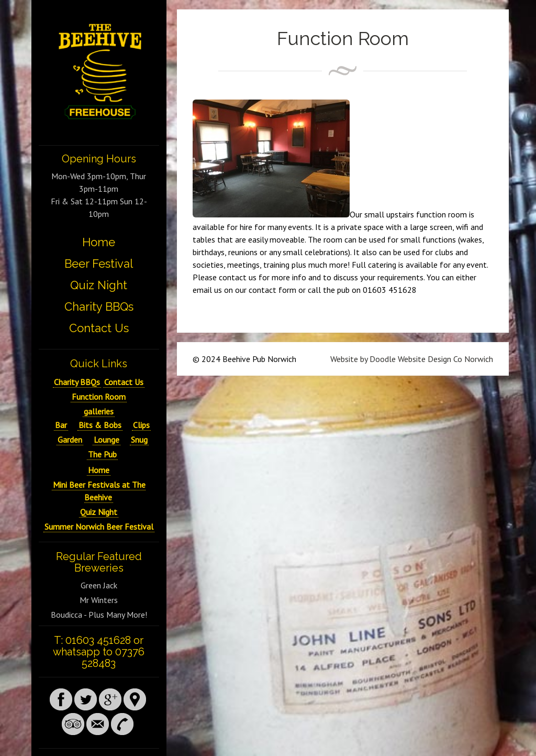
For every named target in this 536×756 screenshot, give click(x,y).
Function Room (99, 397)
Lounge (107, 440)
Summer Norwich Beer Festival (99, 527)
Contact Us (99, 328)
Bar (61, 425)
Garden (70, 440)
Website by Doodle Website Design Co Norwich (412, 359)
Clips (141, 425)
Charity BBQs (99, 306)
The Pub (102, 454)
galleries (99, 411)
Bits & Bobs (100, 425)
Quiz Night (99, 285)
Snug (139, 440)
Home (99, 242)
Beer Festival (99, 264)
